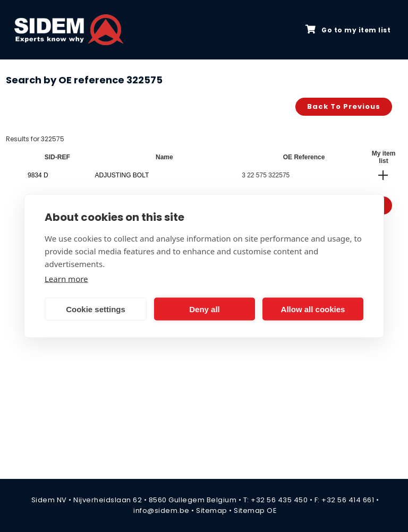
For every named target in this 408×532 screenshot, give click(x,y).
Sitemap (212, 510)
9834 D (38, 175)
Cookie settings (96, 309)
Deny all (205, 309)
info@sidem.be (161, 510)
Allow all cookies (313, 309)
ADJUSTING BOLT (122, 175)
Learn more (66, 279)
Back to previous (344, 106)
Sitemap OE (255, 510)
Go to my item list (348, 30)
